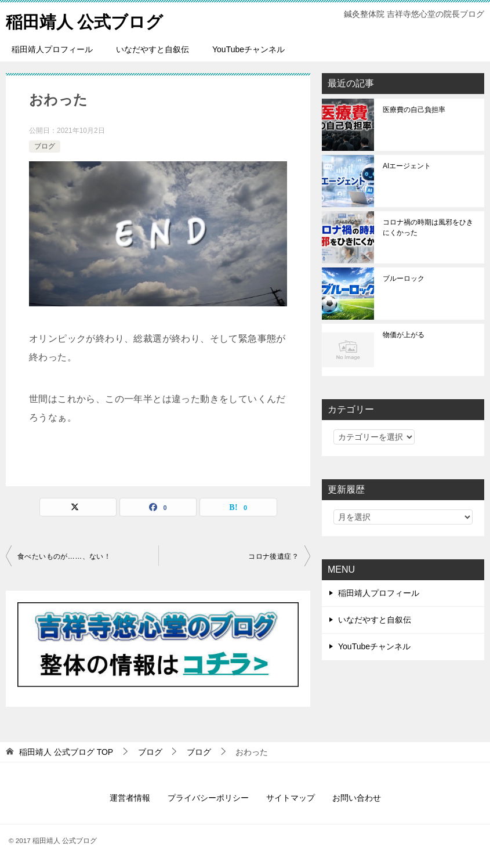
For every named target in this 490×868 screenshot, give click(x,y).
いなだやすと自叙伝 (153, 49)
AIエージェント (407, 166)
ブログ (45, 146)
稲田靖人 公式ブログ (87, 20)
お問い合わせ (357, 798)
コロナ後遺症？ (273, 556)
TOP (66, 752)
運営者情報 (130, 798)
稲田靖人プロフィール (52, 49)
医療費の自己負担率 (414, 110)
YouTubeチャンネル (248, 49)
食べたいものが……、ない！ (64, 556)
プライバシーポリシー (208, 798)
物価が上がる (404, 335)
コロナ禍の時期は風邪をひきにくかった (428, 227)
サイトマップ (291, 798)
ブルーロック (404, 279)
